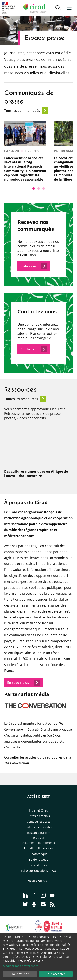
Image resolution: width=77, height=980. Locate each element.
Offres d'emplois (39, 816)
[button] (58, 8)
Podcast (39, 838)
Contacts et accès (39, 822)
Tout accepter (56, 974)
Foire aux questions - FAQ (38, 871)
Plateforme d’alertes (39, 827)
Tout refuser (20, 974)
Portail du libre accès (38, 848)
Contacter (34, 349)
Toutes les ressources (25, 399)
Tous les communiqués (26, 111)
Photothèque (39, 854)
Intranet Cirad (39, 810)
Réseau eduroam (39, 833)
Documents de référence (39, 843)
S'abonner (34, 266)
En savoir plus (23, 683)
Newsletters (39, 865)
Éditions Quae (39, 859)
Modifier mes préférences (21, 966)
